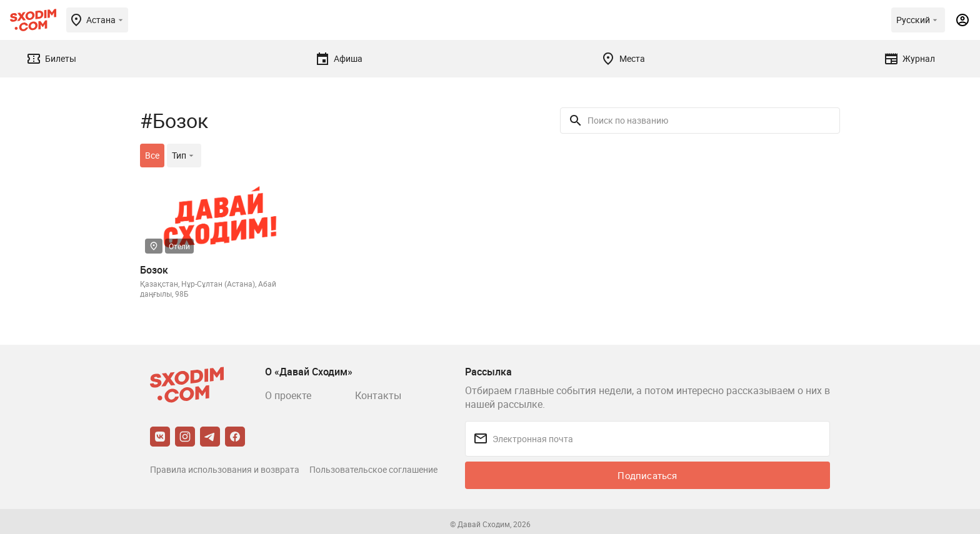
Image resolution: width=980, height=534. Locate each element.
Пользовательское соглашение (373, 469)
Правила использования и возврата (225, 469)
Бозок (154, 270)
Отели (179, 246)
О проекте (288, 395)
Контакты (378, 395)
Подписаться (647, 475)
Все (152, 155)
